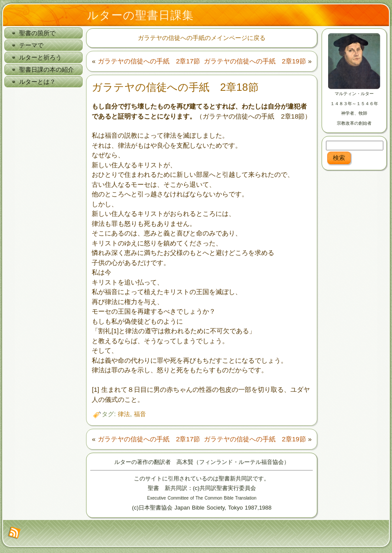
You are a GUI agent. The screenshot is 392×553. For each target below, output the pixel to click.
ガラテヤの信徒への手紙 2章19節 (255, 61)
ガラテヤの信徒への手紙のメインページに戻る (202, 38)
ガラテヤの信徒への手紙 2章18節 (175, 87)
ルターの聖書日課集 (140, 15)
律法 (124, 414)
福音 (140, 414)
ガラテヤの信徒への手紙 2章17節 (149, 61)
